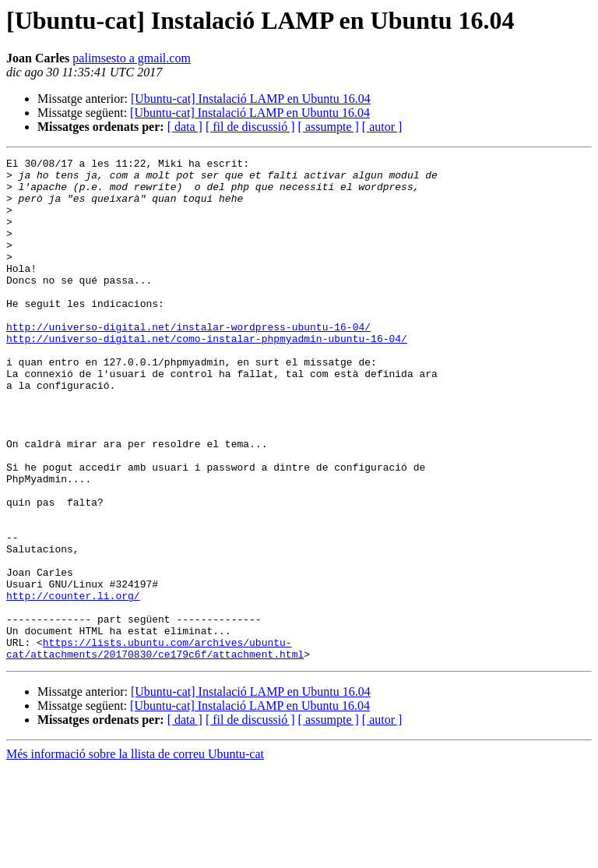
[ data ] (185, 127)
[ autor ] (382, 127)
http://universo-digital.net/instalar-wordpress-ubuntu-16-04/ (188, 362)
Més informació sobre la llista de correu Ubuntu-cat (135, 854)
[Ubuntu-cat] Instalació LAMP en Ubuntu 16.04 (251, 99)
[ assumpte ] (329, 127)
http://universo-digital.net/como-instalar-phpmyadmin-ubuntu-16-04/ (207, 376)
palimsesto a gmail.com (132, 58)
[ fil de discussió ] (250, 127)
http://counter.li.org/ (73, 684)
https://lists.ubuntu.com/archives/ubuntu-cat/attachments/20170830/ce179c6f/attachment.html (155, 747)
